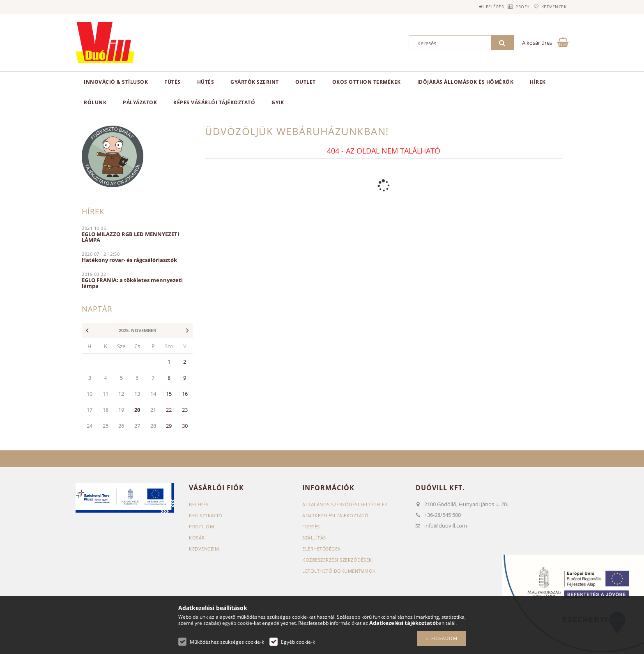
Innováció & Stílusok (116, 82)
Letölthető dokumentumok (339, 571)
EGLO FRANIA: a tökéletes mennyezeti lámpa (132, 283)
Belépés (474, 7)
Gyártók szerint (255, 82)
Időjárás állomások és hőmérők (466, 82)
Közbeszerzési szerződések (337, 560)
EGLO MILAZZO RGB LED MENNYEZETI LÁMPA (130, 237)
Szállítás (314, 538)
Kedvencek (550, 7)
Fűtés (172, 82)
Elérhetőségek (322, 549)
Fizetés (311, 527)
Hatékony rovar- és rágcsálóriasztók (129, 260)
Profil (510, 7)
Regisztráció (206, 515)
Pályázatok (140, 102)
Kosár (197, 538)
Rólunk (95, 102)
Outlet (306, 82)
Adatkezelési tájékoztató (335, 515)
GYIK (278, 102)
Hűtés (206, 82)
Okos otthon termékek (367, 82)
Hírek (538, 82)
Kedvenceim (204, 549)
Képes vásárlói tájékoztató (214, 102)
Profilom (201, 527)
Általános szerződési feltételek (345, 504)
